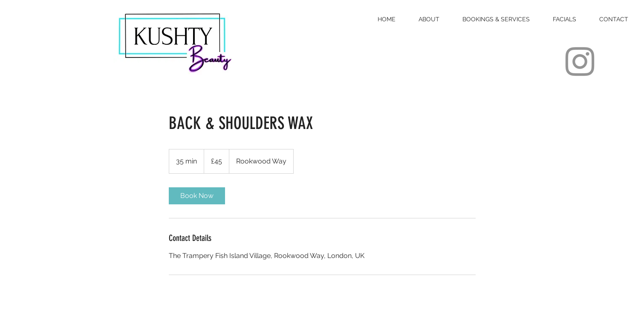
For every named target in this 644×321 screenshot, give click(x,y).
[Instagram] (580, 62)
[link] (197, 196)
